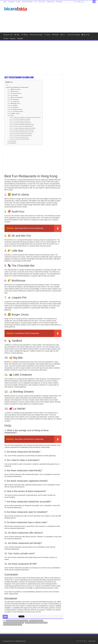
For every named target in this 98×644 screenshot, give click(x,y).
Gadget (17, 35)
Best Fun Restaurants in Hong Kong (17, 87)
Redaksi (18, 2)
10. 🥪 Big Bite (14, 107)
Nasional (55, 35)
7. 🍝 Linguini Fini (15, 101)
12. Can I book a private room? (21, 137)
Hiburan (25, 35)
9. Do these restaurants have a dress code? (23, 132)
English (20, 39)
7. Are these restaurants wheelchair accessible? (24, 128)
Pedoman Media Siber (27, 2)
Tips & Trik (86, 35)
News (63, 35)
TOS (36, 2)
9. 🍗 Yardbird (14, 105)
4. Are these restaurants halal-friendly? (22, 123)
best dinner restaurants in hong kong (17, 621)
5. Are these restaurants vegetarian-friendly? (24, 125)
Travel (6, 39)
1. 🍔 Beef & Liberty (15, 89)
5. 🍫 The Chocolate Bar (16, 97)
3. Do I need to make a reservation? (21, 121)
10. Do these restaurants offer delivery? (23, 134)
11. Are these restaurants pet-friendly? (23, 135)
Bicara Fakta (92, 641)
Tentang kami (11, 2)
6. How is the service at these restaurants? (23, 126)
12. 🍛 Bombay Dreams (17, 111)
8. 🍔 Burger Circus (15, 103)
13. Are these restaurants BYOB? (21, 139)
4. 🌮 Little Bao (14, 95)
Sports (13, 39)
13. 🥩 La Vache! (15, 114)
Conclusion (13, 141)
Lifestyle (48, 35)
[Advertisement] (61, 18)
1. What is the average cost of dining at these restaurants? (27, 117)
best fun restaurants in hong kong (14, 623)
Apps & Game (8, 35)
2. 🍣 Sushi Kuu (14, 91)
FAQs (12, 116)
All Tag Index (59, 2)
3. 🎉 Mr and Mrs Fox (16, 93)
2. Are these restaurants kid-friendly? (22, 119)
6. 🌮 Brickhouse (14, 99)
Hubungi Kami (51, 2)
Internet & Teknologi (73, 35)
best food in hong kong (36, 621)
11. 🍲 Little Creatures (16, 109)
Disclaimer (13, 143)
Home (5, 2)
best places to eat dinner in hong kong (36, 623)
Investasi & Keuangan (36, 35)
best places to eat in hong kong (13, 625)
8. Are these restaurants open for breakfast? (23, 130)
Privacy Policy (42, 2)
